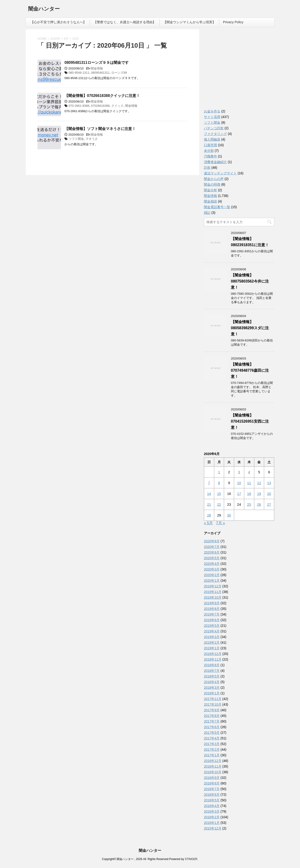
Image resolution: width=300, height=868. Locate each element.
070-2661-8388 (79, 106)
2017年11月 (213, 699)
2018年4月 (212, 682)
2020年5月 (212, 558)
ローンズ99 (119, 73)
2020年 (55, 39)
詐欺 (207, 168)
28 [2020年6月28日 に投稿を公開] (209, 515)
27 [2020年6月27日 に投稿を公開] (269, 504)
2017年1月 (212, 755)
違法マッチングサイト (220, 173)
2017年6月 (212, 727)
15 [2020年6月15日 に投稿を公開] (219, 494)
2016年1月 (212, 823)
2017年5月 (212, 733)
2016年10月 (213, 772)
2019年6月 (212, 620)
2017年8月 (212, 716)
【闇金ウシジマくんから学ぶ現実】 (189, 22)
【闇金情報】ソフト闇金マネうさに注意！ (100, 129)
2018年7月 (212, 671)
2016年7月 (212, 789)
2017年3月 (212, 744)
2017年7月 (212, 721)
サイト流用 (212, 117)
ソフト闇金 (76, 139)
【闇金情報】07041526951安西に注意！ (250, 421)
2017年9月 (212, 710)
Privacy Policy (233, 22)
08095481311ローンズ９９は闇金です (97, 63)
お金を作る (212, 111)
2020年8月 (212, 541)
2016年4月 (212, 806)
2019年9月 (212, 603)
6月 (66, 39)
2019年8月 (212, 609)
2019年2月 (212, 642)
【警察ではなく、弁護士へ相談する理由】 (125, 22)
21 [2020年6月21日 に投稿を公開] (209, 504)
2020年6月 (212, 552)
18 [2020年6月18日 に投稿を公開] (249, 494)
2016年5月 (212, 800)
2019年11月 (213, 592)
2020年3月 (212, 569)
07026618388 (100, 106)
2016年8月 (212, 783)
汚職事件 (210, 156)
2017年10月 (213, 704)
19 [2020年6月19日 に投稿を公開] (259, 494)
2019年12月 (213, 586)
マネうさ (92, 139)
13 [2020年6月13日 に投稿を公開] (269, 483)
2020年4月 (212, 564)
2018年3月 (212, 688)
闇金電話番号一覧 (217, 207)
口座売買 (210, 145)
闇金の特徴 (212, 184)
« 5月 (208, 523)
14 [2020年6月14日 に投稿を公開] (209, 494)
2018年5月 (212, 676)
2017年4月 (212, 738)
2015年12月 (213, 828)
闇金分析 (210, 190)
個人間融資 (212, 139)
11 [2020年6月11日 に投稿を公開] (249, 483)
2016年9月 (212, 778)
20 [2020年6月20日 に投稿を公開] (269, 494)
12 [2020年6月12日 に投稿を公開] (259, 483)
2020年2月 (212, 575)
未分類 (209, 151)
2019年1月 (212, 648)
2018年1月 (212, 693)
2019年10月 (213, 597)
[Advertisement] (239, 70)
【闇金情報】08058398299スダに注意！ (250, 328)
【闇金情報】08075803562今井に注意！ (250, 281)
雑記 (207, 213)
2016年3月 (212, 811)
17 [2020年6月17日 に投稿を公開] (239, 494)
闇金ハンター (44, 9)
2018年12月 (213, 654)
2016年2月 (212, 817)
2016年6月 (212, 795)
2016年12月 (213, 761)
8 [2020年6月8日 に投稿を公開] (219, 483)
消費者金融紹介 (215, 162)
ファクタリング (215, 134)
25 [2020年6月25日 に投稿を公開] (249, 504)
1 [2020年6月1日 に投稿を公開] (219, 472)
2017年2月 (212, 749)
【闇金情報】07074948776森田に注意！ (250, 370)
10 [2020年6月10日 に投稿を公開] (239, 483)
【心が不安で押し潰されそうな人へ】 (58, 22)
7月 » (221, 523)
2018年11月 (213, 659)
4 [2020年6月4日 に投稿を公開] (249, 472)
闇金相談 (210, 201)
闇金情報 (97, 68)
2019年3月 (212, 637)
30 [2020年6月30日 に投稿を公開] (229, 515)
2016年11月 (213, 766)
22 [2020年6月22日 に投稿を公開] (219, 504)
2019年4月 (212, 631)
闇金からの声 (214, 179)
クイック (117, 106)
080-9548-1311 (79, 73)
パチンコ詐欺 (214, 128)
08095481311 (100, 73)
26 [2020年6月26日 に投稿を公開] (259, 504)
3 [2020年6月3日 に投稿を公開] (239, 472)
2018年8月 (212, 665)
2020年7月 (212, 547)
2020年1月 (212, 581)
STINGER (191, 859)
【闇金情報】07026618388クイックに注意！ (102, 96)
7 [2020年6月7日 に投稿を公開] (209, 483)
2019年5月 (212, 626)
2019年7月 (212, 614)
